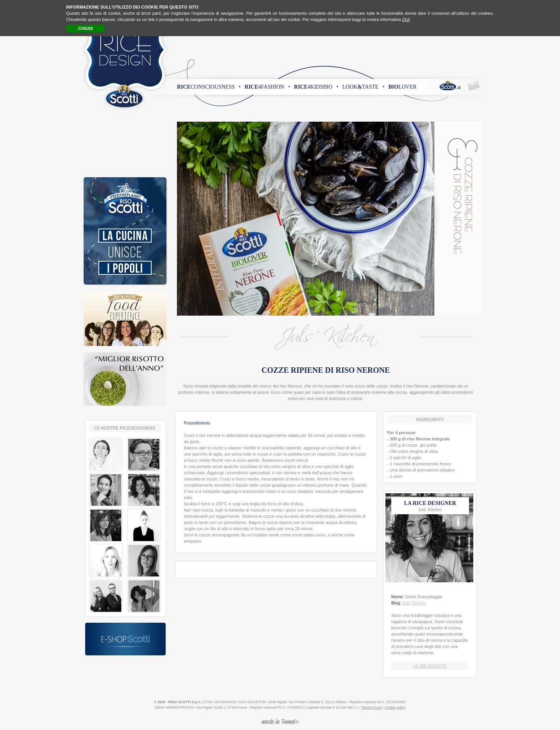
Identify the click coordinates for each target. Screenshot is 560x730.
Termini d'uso (372, 707)
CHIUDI (86, 28)
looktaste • (363, 87)
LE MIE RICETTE (430, 666)
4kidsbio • (316, 87)
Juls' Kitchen (414, 603)
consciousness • (209, 87)
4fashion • (267, 87)
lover (402, 87)
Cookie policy (395, 707)
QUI (406, 19)
